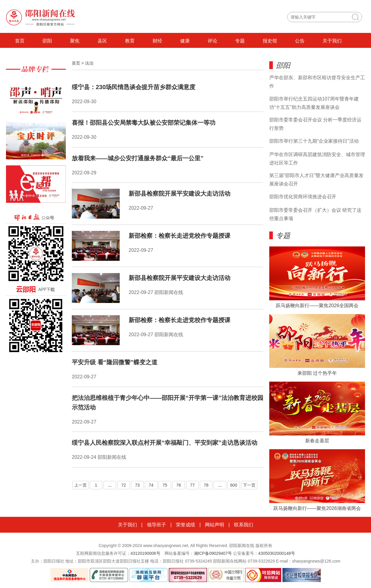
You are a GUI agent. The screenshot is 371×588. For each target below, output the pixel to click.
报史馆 (270, 41)
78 (206, 485)
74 (151, 485)
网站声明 (215, 525)
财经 (157, 41)
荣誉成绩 (185, 525)
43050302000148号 (277, 553)
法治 (89, 63)
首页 (20, 41)
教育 (130, 41)
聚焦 (75, 41)
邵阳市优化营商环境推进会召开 (303, 197)
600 (234, 485)
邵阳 (47, 41)
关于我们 (332, 41)
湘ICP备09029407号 (213, 553)
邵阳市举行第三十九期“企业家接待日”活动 (314, 141)
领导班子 (156, 525)
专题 (240, 41)
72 (124, 485)
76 (179, 485)
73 (137, 485)
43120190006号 (145, 553)
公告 (300, 41)
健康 (185, 41)
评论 (212, 41)
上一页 (80, 485)
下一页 (249, 485)
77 (192, 485)
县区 (102, 41)
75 (165, 485)
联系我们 (244, 525)
